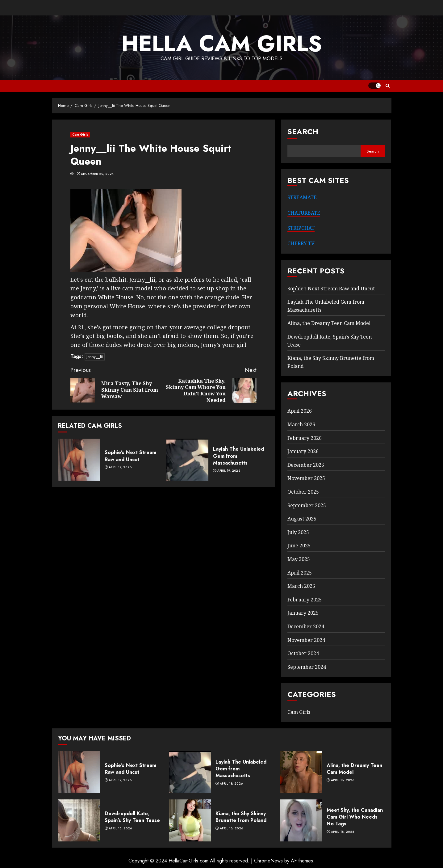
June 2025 (299, 546)
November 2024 (306, 640)
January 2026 (303, 451)
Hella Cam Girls (222, 44)
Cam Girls (80, 135)
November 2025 (306, 478)
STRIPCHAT (301, 228)
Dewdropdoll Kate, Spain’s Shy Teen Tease (132, 817)
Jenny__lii (95, 357)
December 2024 (306, 626)
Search (303, 131)
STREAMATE (302, 197)
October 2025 (303, 492)
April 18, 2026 (343, 780)
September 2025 (307, 505)
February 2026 (305, 438)
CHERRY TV (301, 243)
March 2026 (301, 424)
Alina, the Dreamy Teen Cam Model (329, 323)
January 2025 (303, 613)
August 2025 (302, 519)
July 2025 (298, 532)
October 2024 (303, 653)
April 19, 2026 (120, 467)
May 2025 (299, 559)
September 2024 (307, 667)
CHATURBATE (304, 213)
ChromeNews (268, 861)
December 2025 (306, 465)
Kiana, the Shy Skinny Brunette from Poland (241, 817)
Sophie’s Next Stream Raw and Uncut (130, 456)
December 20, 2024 (97, 174)
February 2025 (305, 600)
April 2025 (300, 573)
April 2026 (300, 411)
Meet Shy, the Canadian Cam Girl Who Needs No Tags (355, 817)
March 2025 (301, 586)
